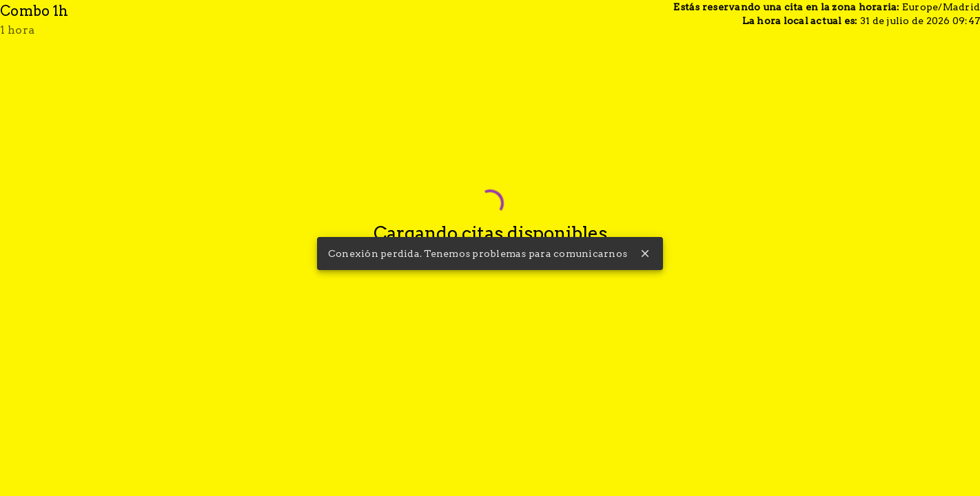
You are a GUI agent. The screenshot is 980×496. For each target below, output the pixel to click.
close (645, 254)
